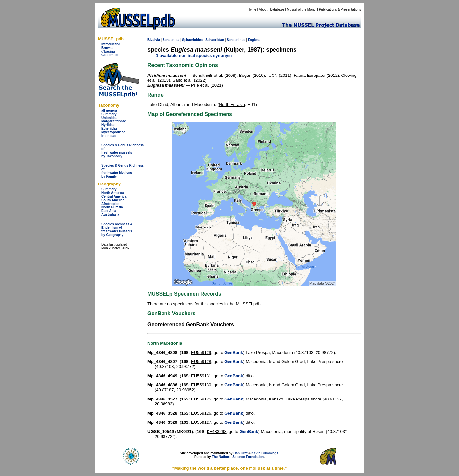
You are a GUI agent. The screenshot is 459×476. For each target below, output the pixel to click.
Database (277, 9)
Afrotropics (110, 204)
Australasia (110, 215)
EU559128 (201, 362)
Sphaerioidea (192, 40)
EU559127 (201, 422)
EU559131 (201, 376)
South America (113, 200)
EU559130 (201, 385)
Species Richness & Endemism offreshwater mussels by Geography (117, 229)
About (263, 9)
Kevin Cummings (265, 453)
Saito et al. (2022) (190, 80)
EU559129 (201, 352)
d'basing (108, 51)
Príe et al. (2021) (207, 85)
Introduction (111, 44)
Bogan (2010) (252, 75)
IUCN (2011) (279, 75)
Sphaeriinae (236, 40)
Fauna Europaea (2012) (316, 75)
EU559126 (201, 413)
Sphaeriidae (215, 40)
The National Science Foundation (238, 457)
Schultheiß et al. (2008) (214, 75)
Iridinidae (109, 136)
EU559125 (201, 399)
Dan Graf (240, 453)
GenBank (234, 352)
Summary (109, 114)
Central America (114, 196)
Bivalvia (154, 40)
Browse (107, 48)
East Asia (109, 211)
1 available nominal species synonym (194, 56)
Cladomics (110, 55)
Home (252, 9)
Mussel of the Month (302, 9)
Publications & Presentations (340, 9)
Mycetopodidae (113, 132)
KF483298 (217, 432)
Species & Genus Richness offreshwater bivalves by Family (123, 171)
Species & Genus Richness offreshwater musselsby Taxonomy (123, 151)
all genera (109, 110)
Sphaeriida (171, 40)
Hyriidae (108, 125)
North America (113, 193)
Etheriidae (109, 129)
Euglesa (254, 40)
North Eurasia (112, 207)
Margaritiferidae (114, 121)
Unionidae (109, 118)
